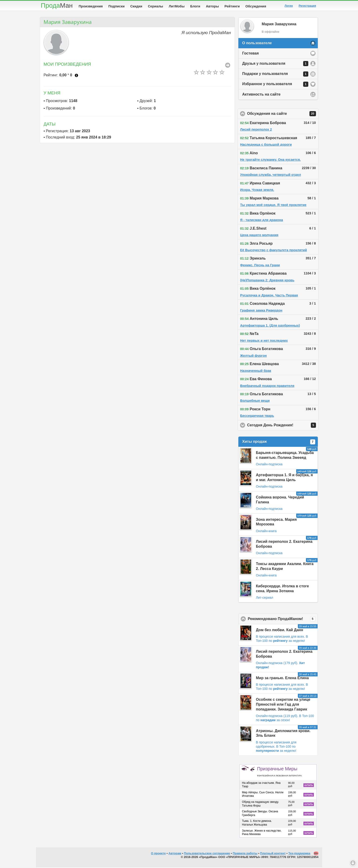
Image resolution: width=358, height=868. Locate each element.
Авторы (212, 6)
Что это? (76, 76)
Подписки (117, 6)
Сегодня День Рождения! (283, 426)
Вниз (353, 863)
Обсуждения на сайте (283, 115)
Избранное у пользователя (275, 85)
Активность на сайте (261, 95)
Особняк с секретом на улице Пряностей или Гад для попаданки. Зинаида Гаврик (283, 705)
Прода (57, 5)
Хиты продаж (279, 443)
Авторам (175, 854)
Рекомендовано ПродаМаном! (283, 620)
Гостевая (251, 54)
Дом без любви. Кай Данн (280, 631)
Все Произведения (228, 66)
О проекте (158, 854)
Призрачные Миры (279, 772)
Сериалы (156, 6)
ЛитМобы (177, 6)
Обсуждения (256, 6)
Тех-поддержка (299, 854)
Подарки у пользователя (275, 75)
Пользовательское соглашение (207, 854)
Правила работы (245, 854)
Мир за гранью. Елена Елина (282, 679)
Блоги (195, 6)
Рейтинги (232, 6)
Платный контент (273, 854)
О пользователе (257, 44)
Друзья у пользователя (275, 64)
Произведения (91, 6)
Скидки (136, 6)
